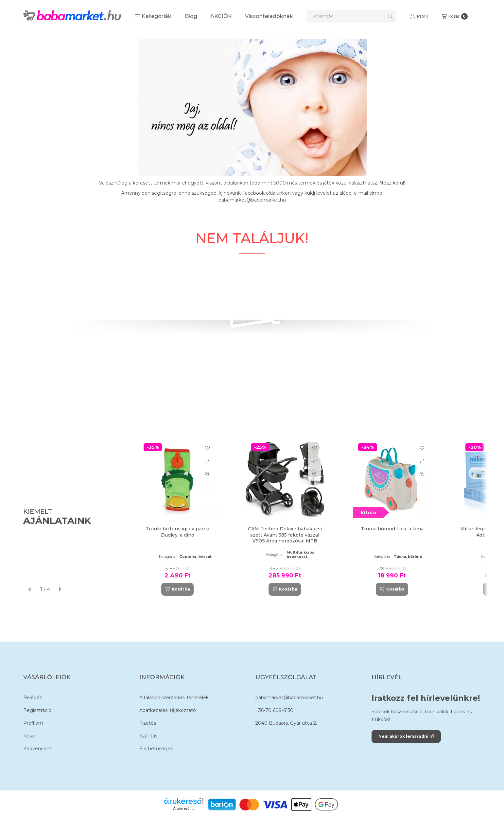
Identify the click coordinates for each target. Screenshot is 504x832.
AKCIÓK (221, 16)
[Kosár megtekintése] (455, 16)
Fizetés (148, 723)
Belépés (33, 698)
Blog (191, 16)
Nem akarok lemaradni (406, 736)
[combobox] (351, 16)
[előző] (30, 589)
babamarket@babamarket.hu (289, 698)
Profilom (33, 723)
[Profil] (419, 16)
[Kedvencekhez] (207, 448)
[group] (306, 517)
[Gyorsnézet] (207, 474)
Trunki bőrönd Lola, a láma (392, 529)
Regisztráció (37, 710)
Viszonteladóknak (269, 16)
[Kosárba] (177, 589)
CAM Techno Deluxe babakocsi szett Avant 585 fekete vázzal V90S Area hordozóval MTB (285, 535)
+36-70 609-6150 (274, 710)
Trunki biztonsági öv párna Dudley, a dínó (177, 532)
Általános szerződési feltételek (174, 698)
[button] (153, 16)
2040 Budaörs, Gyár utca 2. (286, 723)
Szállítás (148, 736)
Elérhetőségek (156, 749)
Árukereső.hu (184, 808)
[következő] (60, 589)
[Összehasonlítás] (207, 461)
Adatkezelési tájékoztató (168, 710)
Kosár (30, 736)
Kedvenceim (38, 749)
